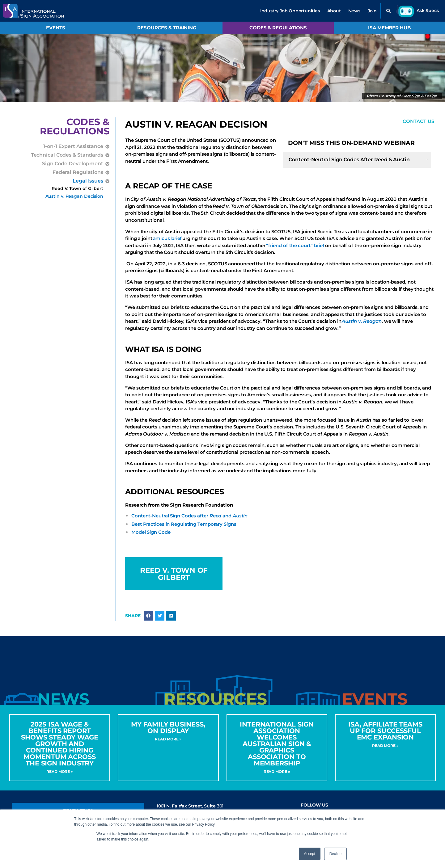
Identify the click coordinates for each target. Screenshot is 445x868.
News (354, 11)
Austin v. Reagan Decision (74, 196)
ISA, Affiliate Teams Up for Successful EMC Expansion (385, 735)
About (334, 11)
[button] (388, 11)
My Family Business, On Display (168, 732)
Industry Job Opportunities (290, 11)
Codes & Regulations (278, 28)
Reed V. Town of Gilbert (77, 188)
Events (55, 28)
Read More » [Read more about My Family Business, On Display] (168, 743)
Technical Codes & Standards (67, 155)
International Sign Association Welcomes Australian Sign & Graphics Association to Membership (277, 748)
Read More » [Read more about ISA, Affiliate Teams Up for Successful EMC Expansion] (385, 750)
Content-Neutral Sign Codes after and (189, 516)
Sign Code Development (73, 164)
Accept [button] (310, 854)
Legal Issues (88, 181)
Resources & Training (167, 28)
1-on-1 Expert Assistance (73, 146)
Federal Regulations (78, 172)
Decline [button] (335, 854)
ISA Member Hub (389, 28)
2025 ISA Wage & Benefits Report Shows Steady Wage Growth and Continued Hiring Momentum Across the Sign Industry (60, 748)
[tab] (63, 704)
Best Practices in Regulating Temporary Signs (184, 525)
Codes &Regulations (75, 126)
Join (372, 11)
